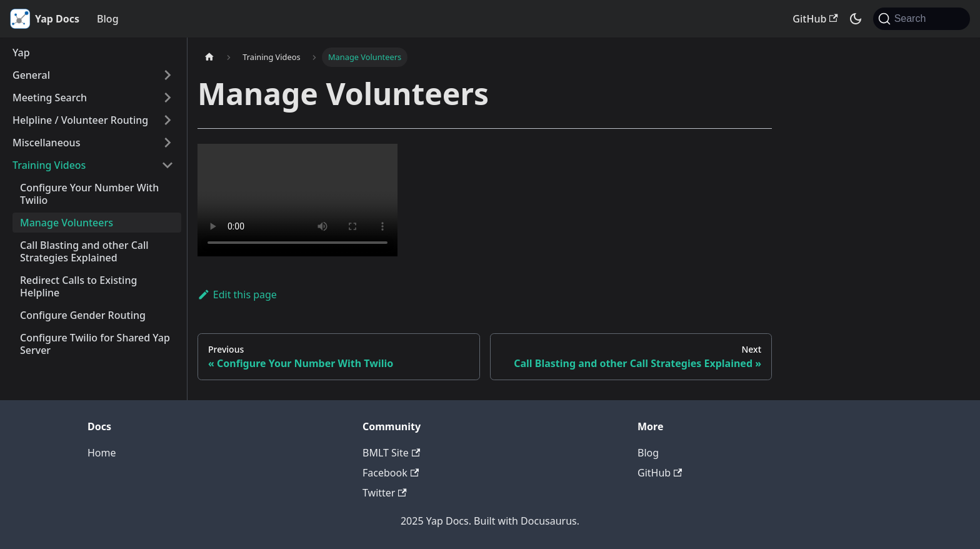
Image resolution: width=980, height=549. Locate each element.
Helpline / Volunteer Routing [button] (80, 120)
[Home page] (209, 57)
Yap (21, 53)
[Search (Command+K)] (922, 19)
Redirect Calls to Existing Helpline (78, 286)
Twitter (385, 493)
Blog (107, 19)
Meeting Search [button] (50, 98)
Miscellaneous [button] (46, 143)
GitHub (815, 19)
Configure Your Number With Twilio (89, 194)
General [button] (31, 75)
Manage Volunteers (67, 223)
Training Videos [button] (49, 165)
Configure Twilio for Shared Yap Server (95, 344)
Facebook (391, 473)
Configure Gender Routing (83, 315)
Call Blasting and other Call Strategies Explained (84, 251)
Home (102, 453)
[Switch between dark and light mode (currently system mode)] (856, 19)
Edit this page (237, 295)
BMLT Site (391, 453)
